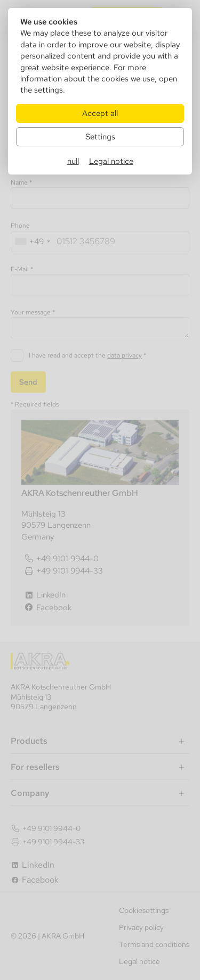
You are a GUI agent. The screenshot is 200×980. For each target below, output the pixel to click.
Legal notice (111, 161)
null (73, 161)
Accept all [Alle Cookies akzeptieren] (100, 113)
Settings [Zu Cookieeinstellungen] (100, 136)
